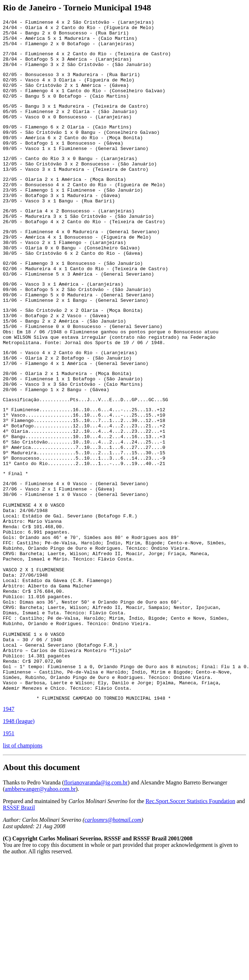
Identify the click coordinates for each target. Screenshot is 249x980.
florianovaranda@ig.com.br (96, 902)
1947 (9, 828)
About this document (41, 887)
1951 (9, 853)
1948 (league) (19, 841)
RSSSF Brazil (19, 927)
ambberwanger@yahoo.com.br (40, 908)
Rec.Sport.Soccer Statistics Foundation (191, 921)
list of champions (23, 865)
